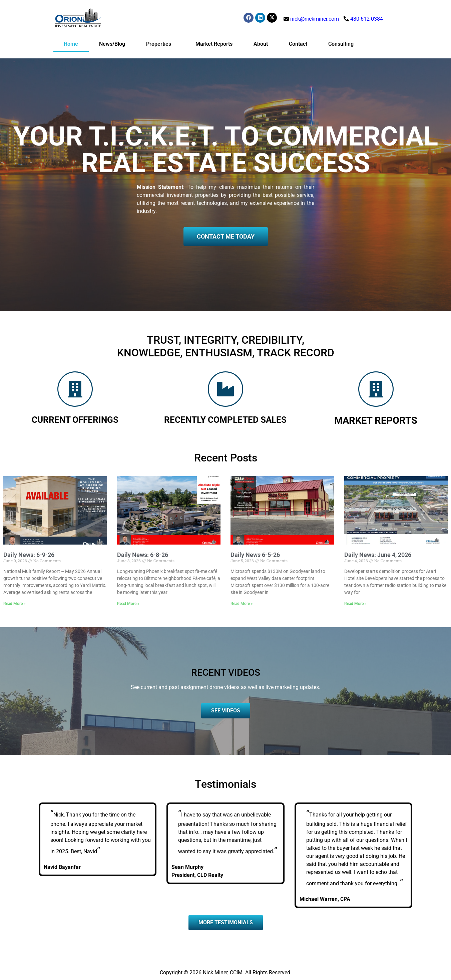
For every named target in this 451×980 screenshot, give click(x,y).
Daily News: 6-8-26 (143, 555)
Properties (160, 44)
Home (71, 44)
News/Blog (112, 44)
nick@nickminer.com (315, 19)
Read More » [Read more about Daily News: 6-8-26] (128, 604)
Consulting (341, 44)
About (261, 44)
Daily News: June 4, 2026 (378, 555)
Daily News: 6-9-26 (29, 555)
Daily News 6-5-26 (255, 555)
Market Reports (214, 44)
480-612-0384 (367, 19)
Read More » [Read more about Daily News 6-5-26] (242, 604)
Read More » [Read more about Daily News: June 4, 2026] (355, 604)
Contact (298, 44)
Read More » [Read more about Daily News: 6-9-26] (15, 604)
